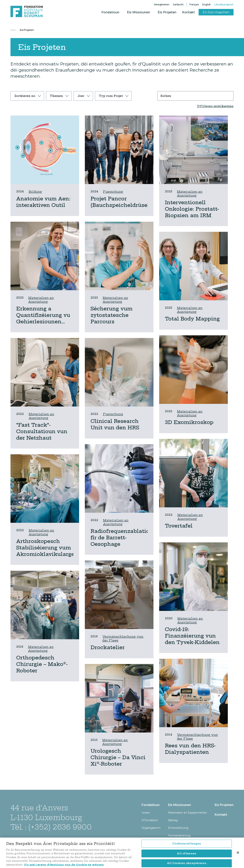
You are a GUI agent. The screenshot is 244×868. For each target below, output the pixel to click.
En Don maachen (216, 12)
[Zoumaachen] (238, 862)
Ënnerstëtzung (178, 828)
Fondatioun (110, 12)
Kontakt (188, 12)
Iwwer (146, 813)
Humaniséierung (179, 835)
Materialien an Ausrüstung (190, 194)
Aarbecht (178, 4)
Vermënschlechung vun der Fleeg (123, 638)
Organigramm (151, 828)
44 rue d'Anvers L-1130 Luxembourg (46, 813)
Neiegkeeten (162, 4)
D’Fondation (150, 820)
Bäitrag (173, 820)
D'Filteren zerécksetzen (215, 106)
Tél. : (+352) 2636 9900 (51, 827)
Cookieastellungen (187, 853)
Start (13, 30)
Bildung (35, 192)
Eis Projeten (167, 12)
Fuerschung (113, 192)
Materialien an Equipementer (188, 813)
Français (194, 4)
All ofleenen (187, 863)
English (207, 4)
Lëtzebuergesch (224, 4)
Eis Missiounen (138, 12)
